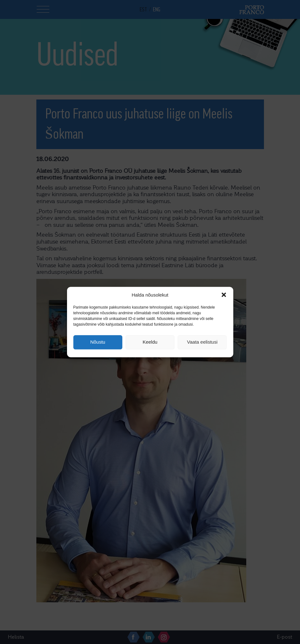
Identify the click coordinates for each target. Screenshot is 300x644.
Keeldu (150, 342)
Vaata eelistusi (202, 342)
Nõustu (98, 342)
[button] (224, 295)
